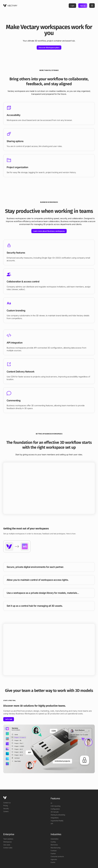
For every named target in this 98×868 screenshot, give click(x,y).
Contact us (7, 803)
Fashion (53, 854)
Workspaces (7, 842)
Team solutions (8, 839)
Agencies (54, 859)
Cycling (53, 842)
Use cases (7, 845)
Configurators (55, 809)
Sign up (83, 6)
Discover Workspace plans (49, 48)
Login (72, 6)
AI (51, 803)
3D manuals (55, 812)
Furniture (54, 851)
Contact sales (8, 848)
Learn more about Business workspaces (49, 231)
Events (53, 862)
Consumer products (57, 856)
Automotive (54, 839)
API (52, 824)
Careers (6, 811)
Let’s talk (9, 719)
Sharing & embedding (58, 815)
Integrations (55, 818)
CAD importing (56, 806)
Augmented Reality (57, 821)
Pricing (6, 806)
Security (6, 808)
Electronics (54, 845)
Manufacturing (56, 848)
